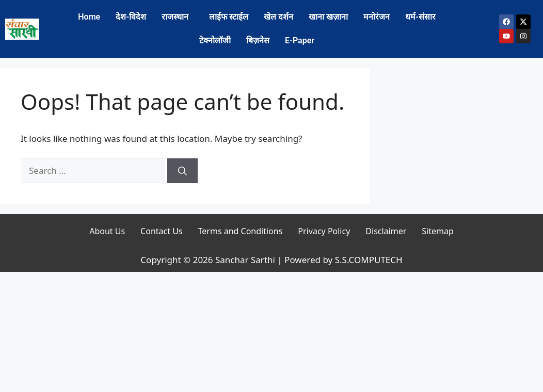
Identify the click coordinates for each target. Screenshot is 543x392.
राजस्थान (175, 17)
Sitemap (438, 231)
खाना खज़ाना (328, 17)
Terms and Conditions (241, 231)
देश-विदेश (131, 17)
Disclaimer (386, 231)
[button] (178, 17)
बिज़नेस (258, 40)
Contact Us (161, 231)
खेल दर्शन (278, 17)
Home (89, 17)
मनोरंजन (377, 17)
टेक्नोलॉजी (215, 40)
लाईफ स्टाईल (229, 17)
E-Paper (300, 40)
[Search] (182, 171)
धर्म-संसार (420, 17)
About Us (107, 231)
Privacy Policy (324, 231)
